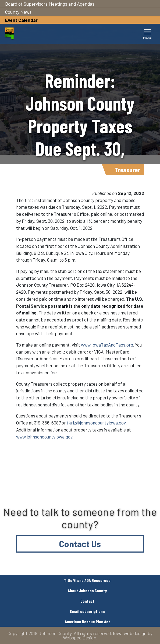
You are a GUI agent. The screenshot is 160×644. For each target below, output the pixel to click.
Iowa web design (130, 633)
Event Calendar (21, 20)
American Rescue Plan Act (87, 621)
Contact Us (80, 544)
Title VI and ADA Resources (87, 580)
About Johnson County (87, 590)
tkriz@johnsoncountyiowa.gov (96, 423)
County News (18, 12)
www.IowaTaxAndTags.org (107, 345)
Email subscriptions (87, 611)
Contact (87, 601)
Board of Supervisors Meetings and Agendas (50, 4)
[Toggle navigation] (148, 34)
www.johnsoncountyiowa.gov (44, 437)
